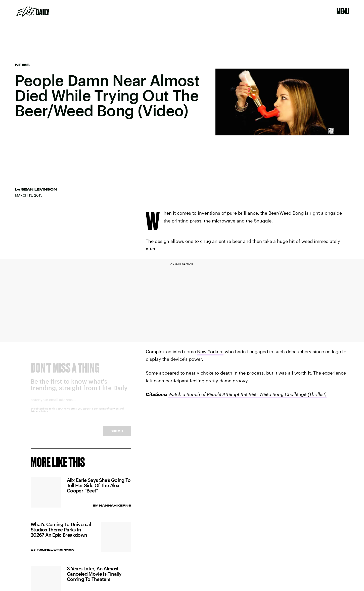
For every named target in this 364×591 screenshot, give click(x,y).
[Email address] (81, 406)
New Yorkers (210, 351)
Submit (117, 435)
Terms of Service (109, 413)
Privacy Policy (39, 416)
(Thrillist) (317, 394)
